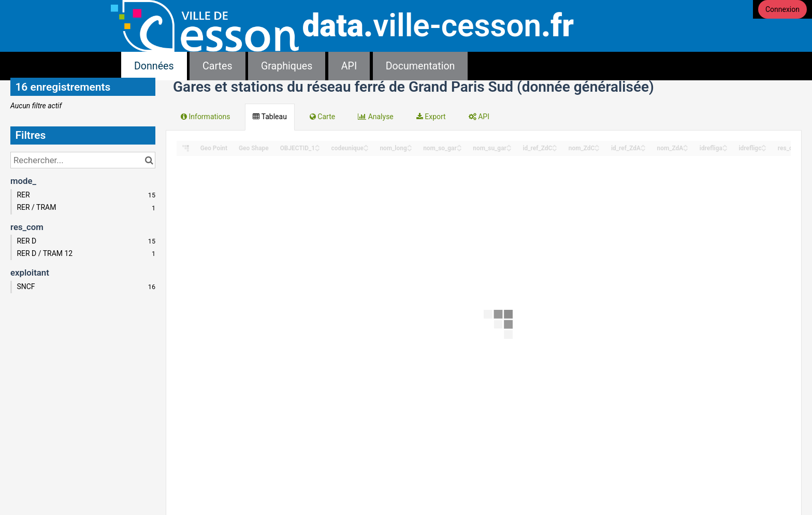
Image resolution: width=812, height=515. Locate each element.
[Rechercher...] (83, 160)
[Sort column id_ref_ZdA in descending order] (643, 149)
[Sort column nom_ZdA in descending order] (686, 149)
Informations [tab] (205, 117)
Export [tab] (431, 117)
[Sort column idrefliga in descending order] (725, 149)
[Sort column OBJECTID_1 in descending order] (317, 149)
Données (154, 66)
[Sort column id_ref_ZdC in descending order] (555, 149)
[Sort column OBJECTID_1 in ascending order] (317, 145)
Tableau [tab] (270, 117)
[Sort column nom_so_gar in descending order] (459, 149)
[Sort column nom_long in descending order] (410, 149)
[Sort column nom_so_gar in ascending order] (459, 145)
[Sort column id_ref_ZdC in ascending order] (555, 145)
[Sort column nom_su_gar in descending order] (509, 149)
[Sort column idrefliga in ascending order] (725, 145)
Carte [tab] (322, 117)
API (349, 66)
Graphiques (287, 66)
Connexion (782, 9)
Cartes (217, 66)
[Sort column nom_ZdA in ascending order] (686, 145)
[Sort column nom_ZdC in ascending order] (597, 145)
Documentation (421, 66)
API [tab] (479, 117)
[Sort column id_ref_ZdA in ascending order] (643, 145)
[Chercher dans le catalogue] (149, 160)
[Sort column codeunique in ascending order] (366, 145)
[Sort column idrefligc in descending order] (764, 149)
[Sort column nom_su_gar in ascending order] (509, 145)
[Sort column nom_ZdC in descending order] (597, 149)
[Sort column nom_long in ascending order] (410, 145)
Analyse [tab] (376, 117)
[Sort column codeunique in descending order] (366, 149)
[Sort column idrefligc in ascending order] (764, 145)
